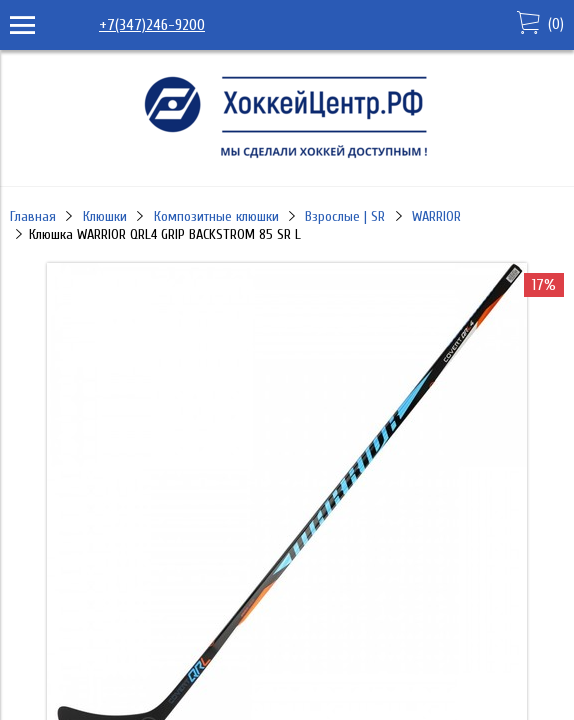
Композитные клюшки (216, 216)
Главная (33, 216)
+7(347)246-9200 (152, 25)
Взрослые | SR (345, 216)
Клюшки (105, 216)
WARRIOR (436, 216)
